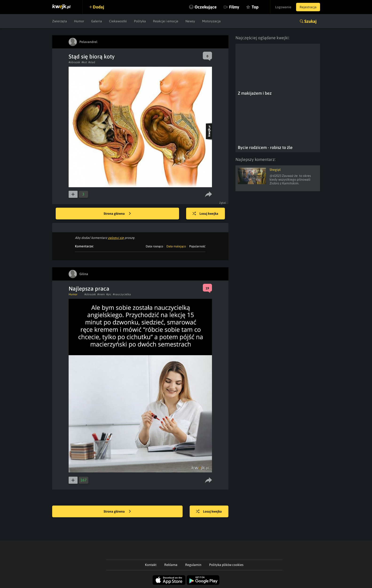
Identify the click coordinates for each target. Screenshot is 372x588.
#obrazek (74, 62)
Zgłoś (223, 203)
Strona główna (117, 214)
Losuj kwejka (205, 214)
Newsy (190, 21)
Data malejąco (176, 246)
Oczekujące (206, 7)
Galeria (97, 21)
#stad (92, 62)
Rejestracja (308, 7)
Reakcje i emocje (166, 21)
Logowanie (283, 7)
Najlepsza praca (89, 289)
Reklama (171, 565)
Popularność (197, 246)
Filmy (234, 7)
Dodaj (98, 7)
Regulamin (193, 565)
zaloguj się (116, 238)
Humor (79, 21)
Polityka (140, 21)
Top (255, 7)
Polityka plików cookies (226, 565)
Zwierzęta (60, 21)
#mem (101, 294)
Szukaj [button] (310, 21)
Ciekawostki (118, 21)
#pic (109, 294)
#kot (84, 62)
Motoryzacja (211, 21)
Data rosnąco (154, 246)
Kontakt (151, 565)
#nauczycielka (122, 294)
